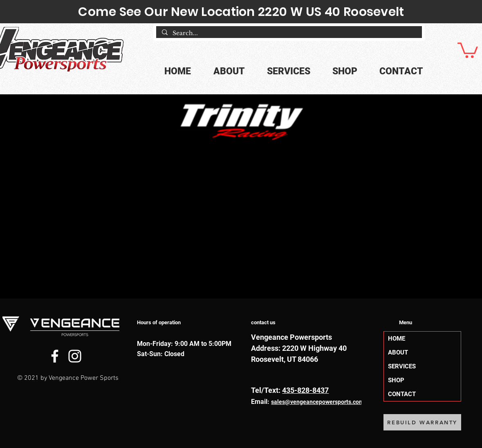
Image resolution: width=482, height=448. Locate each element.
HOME (397, 339)
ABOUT (398, 352)
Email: (261, 402)
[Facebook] (55, 356)
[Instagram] (75, 356)
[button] (468, 49)
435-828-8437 (305, 390)
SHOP (396, 380)
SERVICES (402, 366)
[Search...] (289, 33)
